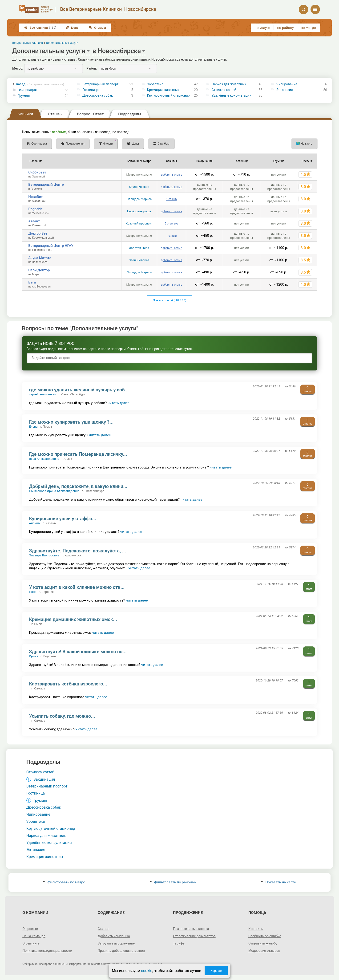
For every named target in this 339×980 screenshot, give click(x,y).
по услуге (262, 28)
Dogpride (35, 209)
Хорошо (216, 971)
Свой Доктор (39, 270)
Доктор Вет (38, 233)
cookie (147, 971)
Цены (73, 28)
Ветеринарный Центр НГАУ (51, 246)
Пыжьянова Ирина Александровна (54, 491)
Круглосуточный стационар (168, 95)
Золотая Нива (139, 248)
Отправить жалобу (263, 943)
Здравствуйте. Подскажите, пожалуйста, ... (77, 551)
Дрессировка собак (98, 95)
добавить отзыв (172, 175)
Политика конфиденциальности (47, 951)
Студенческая (139, 187)
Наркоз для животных (229, 84)
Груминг (24, 96)
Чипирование (287, 84)
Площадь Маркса (139, 199)
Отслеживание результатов (194, 936)
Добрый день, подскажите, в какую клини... (78, 486)
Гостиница (91, 90)
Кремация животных (163, 90)
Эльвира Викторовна (44, 555)
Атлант (34, 221)
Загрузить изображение (116, 943)
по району (285, 28)
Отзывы (97, 28)
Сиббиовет (37, 172)
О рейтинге (31, 943)
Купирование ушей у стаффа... (63, 519)
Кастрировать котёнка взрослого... (68, 684)
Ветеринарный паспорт (100, 84)
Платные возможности (191, 929)
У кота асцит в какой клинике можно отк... (77, 587)
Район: (92, 68)
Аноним (35, 523)
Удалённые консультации (232, 95)
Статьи (103, 929)
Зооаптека (155, 84)
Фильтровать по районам (173, 882)
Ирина (34, 656)
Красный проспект (139, 223)
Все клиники (40, 28)
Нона (33, 592)
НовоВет (35, 197)
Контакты (256, 929)
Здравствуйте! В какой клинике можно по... (78, 652)
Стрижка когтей (224, 90)
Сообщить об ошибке (265, 936)
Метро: (18, 68)
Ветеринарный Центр (46, 185)
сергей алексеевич (42, 394)
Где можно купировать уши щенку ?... (71, 422)
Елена (33, 427)
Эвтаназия (285, 90)
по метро (308, 28)
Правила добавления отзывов (121, 951)
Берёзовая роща (139, 211)
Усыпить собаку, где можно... (62, 716)
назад (40, 84)
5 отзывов (171, 224)
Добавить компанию (114, 936)
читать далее (119, 403)
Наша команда (34, 936)
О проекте (30, 929)
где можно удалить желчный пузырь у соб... (79, 390)
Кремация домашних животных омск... (73, 619)
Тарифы (179, 943)
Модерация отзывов (264, 951)
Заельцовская (139, 260)
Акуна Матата (40, 258)
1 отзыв (171, 199)
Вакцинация (27, 90)
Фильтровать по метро (64, 882)
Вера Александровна (44, 459)
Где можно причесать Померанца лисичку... (78, 454)
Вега (32, 282)
